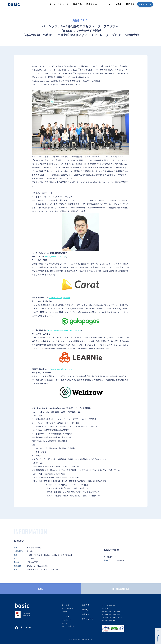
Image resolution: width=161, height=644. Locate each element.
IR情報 (118, 4)
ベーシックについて (59, 4)
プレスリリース (66, 620)
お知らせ (64, 623)
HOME (40, 589)
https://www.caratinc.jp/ (56, 256)
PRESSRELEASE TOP (121, 589)
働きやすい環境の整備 (109, 621)
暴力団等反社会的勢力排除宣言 (111, 615)
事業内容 (78, 4)
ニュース (106, 4)
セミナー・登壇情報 (68, 626)
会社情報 (66, 605)
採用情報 (130, 4)
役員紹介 (64, 612)
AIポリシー (105, 608)
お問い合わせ (146, 4)
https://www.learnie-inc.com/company (64, 330)
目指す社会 (92, 4)
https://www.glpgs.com (60, 298)
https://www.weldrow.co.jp (60, 369)
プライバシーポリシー (109, 605)
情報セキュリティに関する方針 (111, 612)
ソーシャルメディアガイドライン (112, 618)
